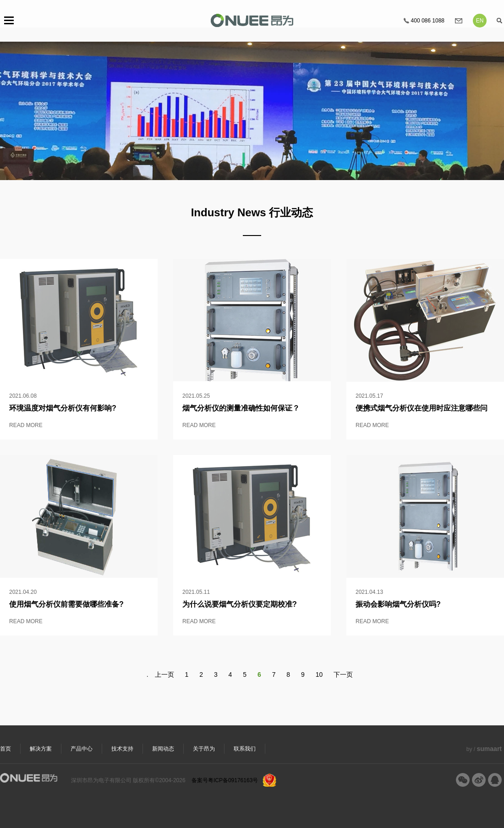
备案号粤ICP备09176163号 (225, 780)
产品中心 (82, 749)
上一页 (164, 674)
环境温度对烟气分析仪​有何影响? (63, 408)
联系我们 (245, 749)
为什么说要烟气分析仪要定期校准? (240, 604)
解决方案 (41, 749)
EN (480, 21)
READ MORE (26, 425)
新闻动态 (163, 749)
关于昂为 (204, 749)
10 (319, 674)
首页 (5, 749)
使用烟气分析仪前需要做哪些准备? (66, 604)
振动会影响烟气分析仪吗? (398, 604)
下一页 (343, 674)
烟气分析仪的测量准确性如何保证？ (241, 408)
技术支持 (122, 749)
